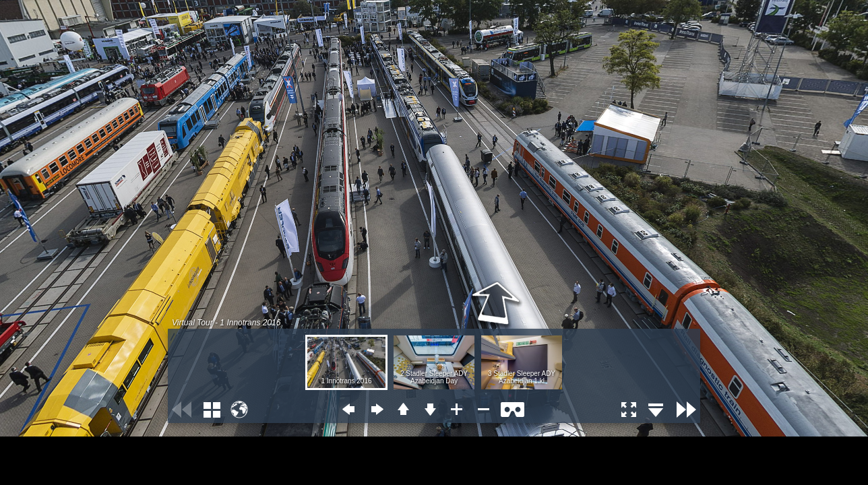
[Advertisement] (108, 453)
